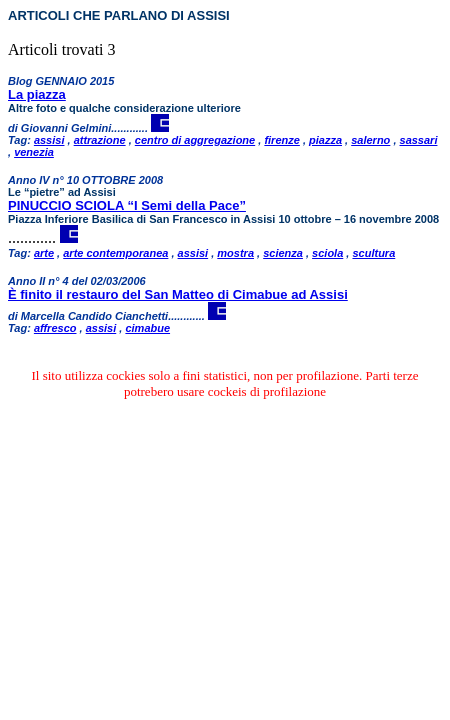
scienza (283, 253)
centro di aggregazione (195, 140)
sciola (327, 253)
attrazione (100, 140)
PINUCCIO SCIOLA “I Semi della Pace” (127, 205)
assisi (49, 140)
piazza (325, 140)
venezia (34, 152)
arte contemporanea (115, 253)
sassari (419, 140)
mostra (235, 253)
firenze (281, 140)
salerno (370, 140)
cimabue (147, 328)
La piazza (37, 94)
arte (44, 253)
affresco (55, 328)
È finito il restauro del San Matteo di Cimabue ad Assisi (178, 294)
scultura (373, 253)
